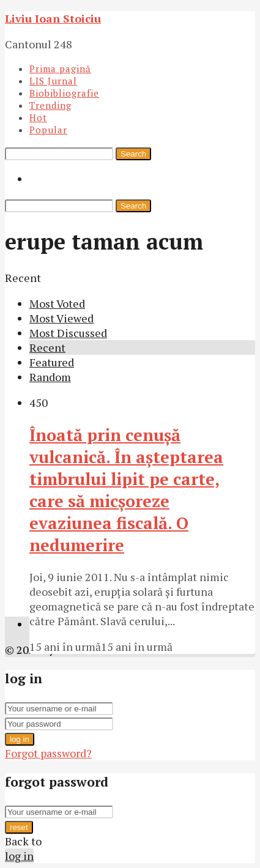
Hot (38, 117)
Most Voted (57, 303)
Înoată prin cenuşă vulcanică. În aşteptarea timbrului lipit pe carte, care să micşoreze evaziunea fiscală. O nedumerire (126, 490)
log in (20, 739)
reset (19, 827)
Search (133, 154)
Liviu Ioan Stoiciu (53, 18)
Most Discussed (68, 333)
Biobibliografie (64, 93)
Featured (52, 362)
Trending (50, 105)
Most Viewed (61, 318)
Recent (47, 347)
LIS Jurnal (53, 81)
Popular (48, 130)
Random (50, 377)
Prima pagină (60, 69)
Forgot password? (48, 753)
